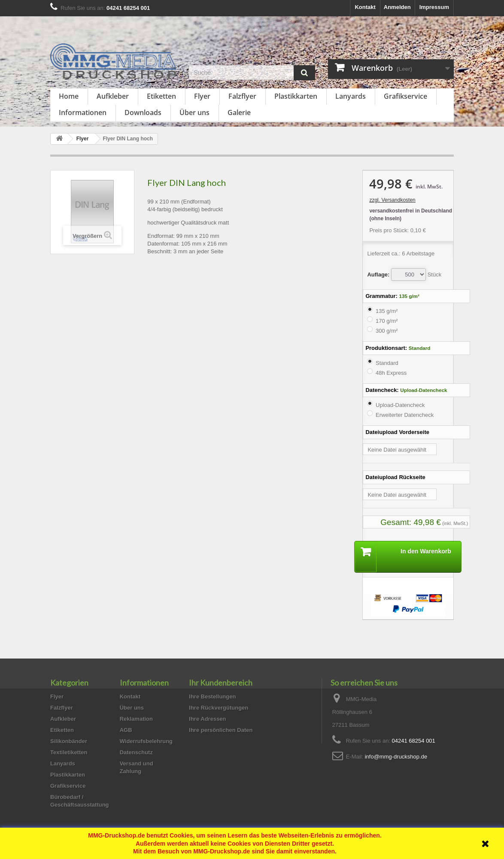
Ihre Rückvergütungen (219, 708)
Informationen (83, 112)
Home (69, 96)
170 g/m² (387, 321)
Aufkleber (113, 96)
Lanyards (351, 96)
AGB (126, 730)
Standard (387, 363)
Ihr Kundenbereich (221, 683)
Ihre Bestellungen (212, 697)
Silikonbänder (69, 741)
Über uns (194, 112)
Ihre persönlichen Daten (221, 730)
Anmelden (397, 7)
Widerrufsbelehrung (146, 741)
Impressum (434, 7)
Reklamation (136, 719)
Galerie (239, 112)
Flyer (202, 96)
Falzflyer (242, 96)
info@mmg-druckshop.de (396, 757)
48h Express (391, 373)
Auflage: (378, 275)
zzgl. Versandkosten (392, 200)
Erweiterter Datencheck (405, 415)
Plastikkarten (296, 96)
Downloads (143, 112)
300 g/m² (387, 331)
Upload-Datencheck (400, 405)
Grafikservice (405, 96)
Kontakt (365, 7)
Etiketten (161, 96)
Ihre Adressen (207, 719)
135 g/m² (387, 311)
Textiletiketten (69, 752)
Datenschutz (136, 752)
